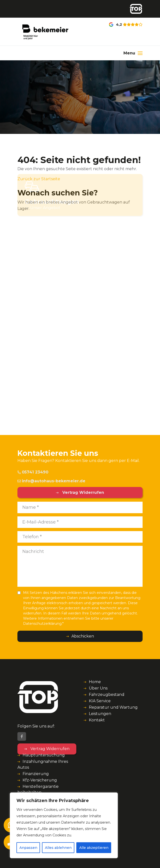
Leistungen (100, 714)
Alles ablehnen (58, 848)
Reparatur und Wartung (113, 707)
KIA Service (100, 701)
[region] (64, 825)
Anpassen (28, 848)
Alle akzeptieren (94, 848)
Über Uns (98, 688)
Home (95, 682)
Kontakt (97, 720)
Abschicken (83, 636)
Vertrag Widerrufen (83, 492)
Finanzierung (36, 774)
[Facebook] (22, 736)
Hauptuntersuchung (44, 755)
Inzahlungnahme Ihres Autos (43, 764)
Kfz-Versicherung (40, 780)
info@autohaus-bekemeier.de (51, 481)
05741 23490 (33, 472)
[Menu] (133, 53)
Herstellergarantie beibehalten (38, 789)
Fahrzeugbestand (107, 695)
